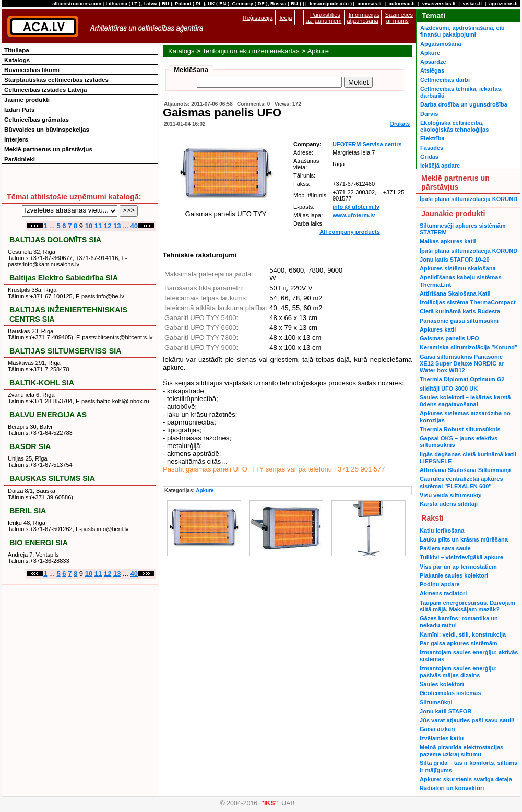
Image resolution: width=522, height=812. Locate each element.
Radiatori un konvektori (452, 788)
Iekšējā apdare (440, 166)
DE (261, 4)
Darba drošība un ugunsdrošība (464, 104)
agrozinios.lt (503, 4)
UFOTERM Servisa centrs (367, 144)
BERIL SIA (28, 511)
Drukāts (400, 124)
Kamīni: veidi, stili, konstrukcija (463, 634)
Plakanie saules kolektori (454, 575)
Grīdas (429, 157)
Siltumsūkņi (436, 702)
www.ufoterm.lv (354, 215)
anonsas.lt (370, 4)
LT (135, 4)
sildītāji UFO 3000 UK (449, 389)
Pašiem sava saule (445, 548)
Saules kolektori (442, 684)
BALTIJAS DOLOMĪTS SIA (55, 240)
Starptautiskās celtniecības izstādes (56, 80)
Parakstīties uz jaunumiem (324, 18)
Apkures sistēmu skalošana (458, 268)
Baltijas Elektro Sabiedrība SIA (64, 278)
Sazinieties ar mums (399, 18)
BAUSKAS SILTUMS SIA (52, 478)
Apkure (318, 51)
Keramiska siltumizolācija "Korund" (468, 347)
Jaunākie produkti (453, 214)
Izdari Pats (19, 109)
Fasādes (432, 148)
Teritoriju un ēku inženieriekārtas (251, 51)
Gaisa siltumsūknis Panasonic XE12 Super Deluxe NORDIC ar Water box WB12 (462, 364)
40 (134, 226)
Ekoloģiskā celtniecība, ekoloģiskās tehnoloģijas (454, 126)
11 (98, 226)
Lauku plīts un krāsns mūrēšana (464, 539)
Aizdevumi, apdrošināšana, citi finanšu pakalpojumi (462, 31)
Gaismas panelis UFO (449, 338)
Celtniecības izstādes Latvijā (46, 90)
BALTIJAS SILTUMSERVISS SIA (65, 351)
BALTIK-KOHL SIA (42, 383)
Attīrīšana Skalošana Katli (455, 293)
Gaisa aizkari (437, 729)
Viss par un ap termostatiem (458, 567)
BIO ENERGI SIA (39, 543)
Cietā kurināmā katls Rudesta (460, 311)
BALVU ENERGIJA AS (48, 415)
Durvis (429, 114)
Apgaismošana (441, 44)
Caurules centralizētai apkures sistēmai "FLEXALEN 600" (461, 482)
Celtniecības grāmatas (37, 119)
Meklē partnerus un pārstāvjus (48, 149)
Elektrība (432, 138)
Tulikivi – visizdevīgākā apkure (461, 557)
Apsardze (433, 62)
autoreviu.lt (402, 4)
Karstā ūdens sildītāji (449, 504)
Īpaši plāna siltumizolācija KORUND (468, 199)
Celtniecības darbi (445, 80)
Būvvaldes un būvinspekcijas (47, 129)
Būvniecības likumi (32, 70)
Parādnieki (20, 159)
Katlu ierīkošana (442, 531)
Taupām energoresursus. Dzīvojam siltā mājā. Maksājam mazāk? (467, 606)
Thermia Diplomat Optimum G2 (462, 379)
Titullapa (17, 50)
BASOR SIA (30, 446)
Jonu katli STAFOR (446, 711)
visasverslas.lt (439, 4)
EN (223, 4)
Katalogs (181, 51)
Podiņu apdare (440, 584)
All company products (350, 232)
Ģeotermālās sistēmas (450, 693)
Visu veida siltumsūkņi (451, 495)
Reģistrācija (258, 18)
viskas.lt (472, 4)
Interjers (16, 139)
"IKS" (269, 803)
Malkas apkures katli (448, 241)
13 (117, 226)
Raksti (432, 518)
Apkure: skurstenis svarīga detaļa (466, 779)
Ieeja (286, 18)
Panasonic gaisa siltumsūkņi (459, 321)
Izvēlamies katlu (442, 738)
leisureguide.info (329, 4)
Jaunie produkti (27, 99)
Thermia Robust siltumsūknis (460, 429)
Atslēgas (432, 70)
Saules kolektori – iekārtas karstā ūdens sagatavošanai (465, 401)
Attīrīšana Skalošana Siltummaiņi (465, 470)
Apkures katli (438, 329)
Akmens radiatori (443, 593)
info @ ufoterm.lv (356, 207)
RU (165, 4)
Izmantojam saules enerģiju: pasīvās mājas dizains (458, 672)
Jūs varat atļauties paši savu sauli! (467, 720)
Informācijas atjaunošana (363, 18)
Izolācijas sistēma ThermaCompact (468, 302)
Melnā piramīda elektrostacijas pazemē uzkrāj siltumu (461, 751)
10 (89, 226)
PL (199, 4)
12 (108, 226)
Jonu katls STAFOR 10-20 (455, 260)
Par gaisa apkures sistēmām (459, 643)
